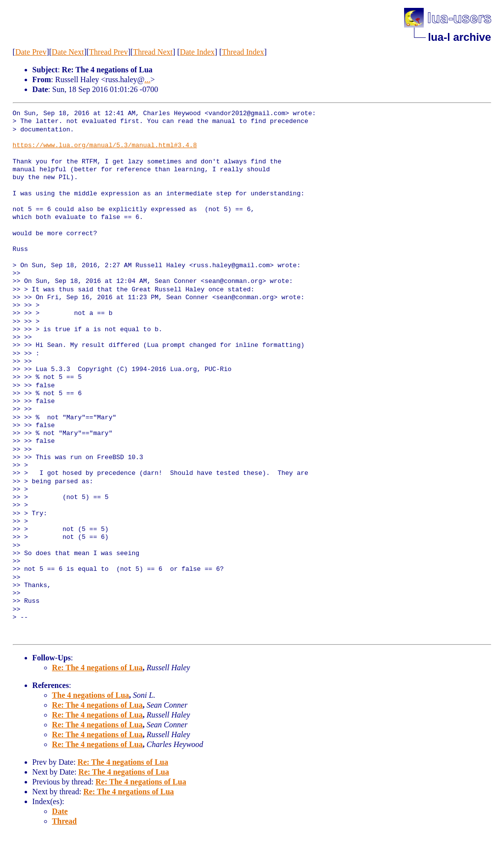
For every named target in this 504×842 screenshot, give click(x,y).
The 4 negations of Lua (91, 695)
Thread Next (153, 52)
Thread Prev (109, 52)
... (147, 79)
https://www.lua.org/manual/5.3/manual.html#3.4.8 (105, 146)
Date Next (68, 52)
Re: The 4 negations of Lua (97, 668)
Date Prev (31, 52)
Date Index (197, 52)
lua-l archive (459, 37)
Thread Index (243, 52)
